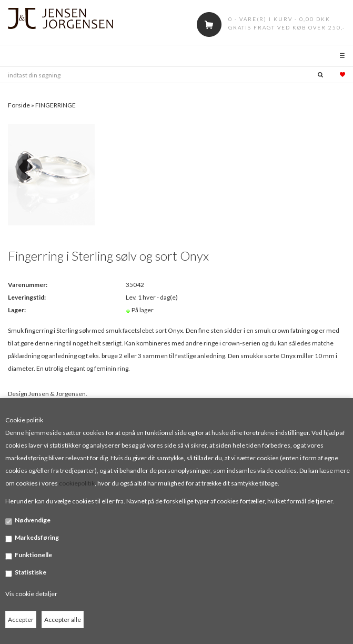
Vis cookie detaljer (31, 594)
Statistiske (31, 572)
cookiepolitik (77, 483)
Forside (19, 105)
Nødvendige (33, 520)
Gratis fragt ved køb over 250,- (287, 27)
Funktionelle (33, 555)
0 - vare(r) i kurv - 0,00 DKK (279, 19)
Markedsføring (37, 537)
